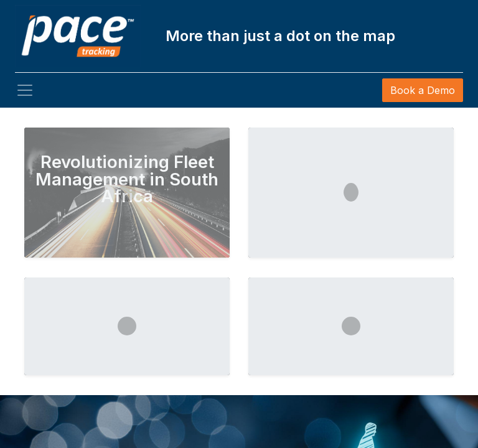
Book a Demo (423, 90)
